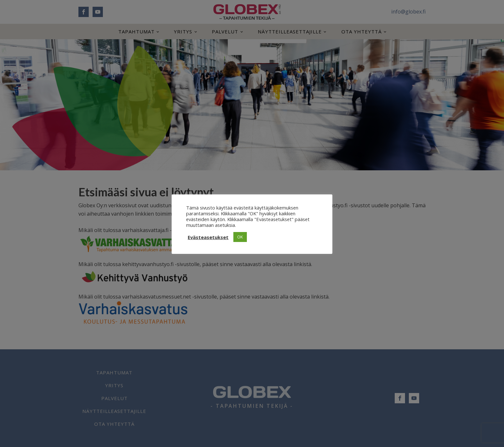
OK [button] (240, 237)
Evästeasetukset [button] (208, 237)
